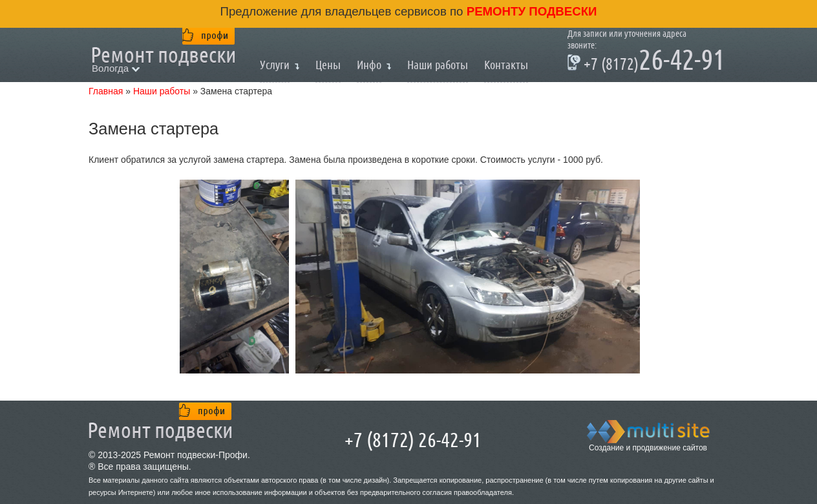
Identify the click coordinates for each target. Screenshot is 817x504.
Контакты (506, 65)
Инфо (369, 65)
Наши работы (438, 65)
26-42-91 (646, 62)
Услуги (275, 65)
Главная (106, 91)
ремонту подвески (530, 11)
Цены (328, 65)
